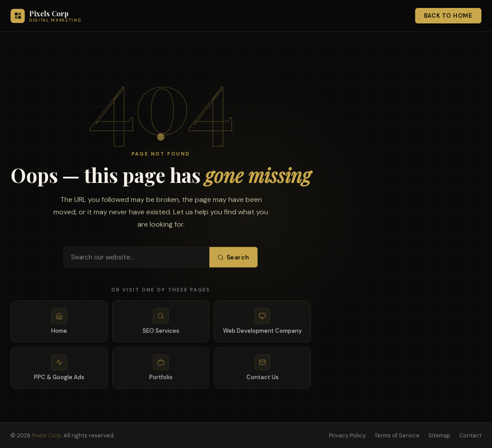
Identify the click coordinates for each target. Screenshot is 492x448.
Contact (470, 435)
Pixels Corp (47, 435)
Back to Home (448, 16)
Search (233, 259)
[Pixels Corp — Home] (46, 16)
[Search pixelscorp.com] (137, 259)
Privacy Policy (347, 435)
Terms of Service (397, 435)
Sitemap (439, 435)
